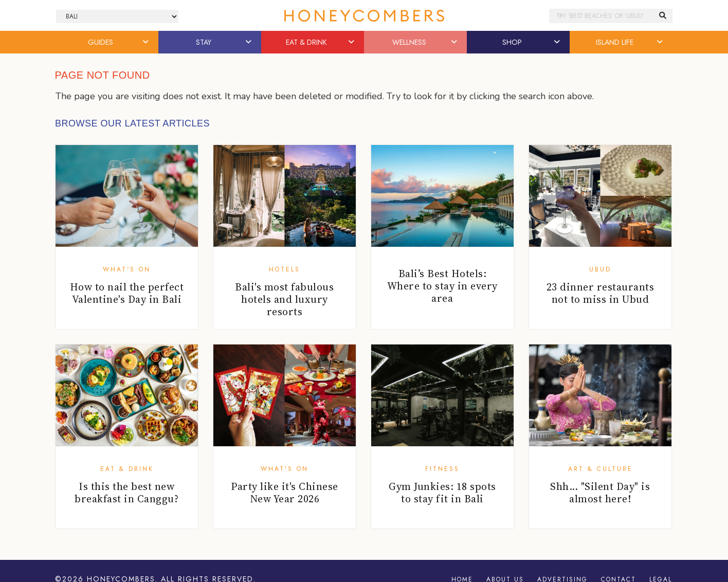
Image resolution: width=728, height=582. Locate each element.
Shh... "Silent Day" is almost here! (600, 493)
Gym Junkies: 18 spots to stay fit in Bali (442, 493)
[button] (147, 42)
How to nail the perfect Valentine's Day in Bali (127, 293)
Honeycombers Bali (364, 16)
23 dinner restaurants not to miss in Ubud (600, 293)
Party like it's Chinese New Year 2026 (285, 493)
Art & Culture (600, 469)
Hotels (285, 269)
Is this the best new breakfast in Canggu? (126, 493)
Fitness (442, 469)
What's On (127, 269)
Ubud (600, 269)
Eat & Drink (127, 469)
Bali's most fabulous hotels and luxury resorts (284, 299)
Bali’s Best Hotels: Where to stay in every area (442, 286)
